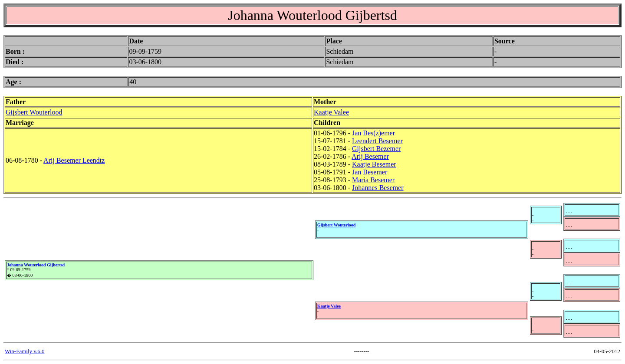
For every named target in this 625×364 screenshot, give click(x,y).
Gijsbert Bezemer (376, 149)
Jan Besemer (370, 172)
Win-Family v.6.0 (25, 351)
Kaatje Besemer (374, 164)
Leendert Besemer (377, 141)
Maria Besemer (373, 180)
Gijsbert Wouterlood (34, 112)
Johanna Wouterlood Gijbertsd (36, 265)
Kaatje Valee (331, 112)
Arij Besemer (370, 156)
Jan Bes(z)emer (373, 133)
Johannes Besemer (378, 188)
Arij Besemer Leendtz (74, 160)
